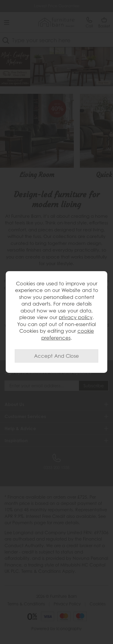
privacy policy (76, 317)
